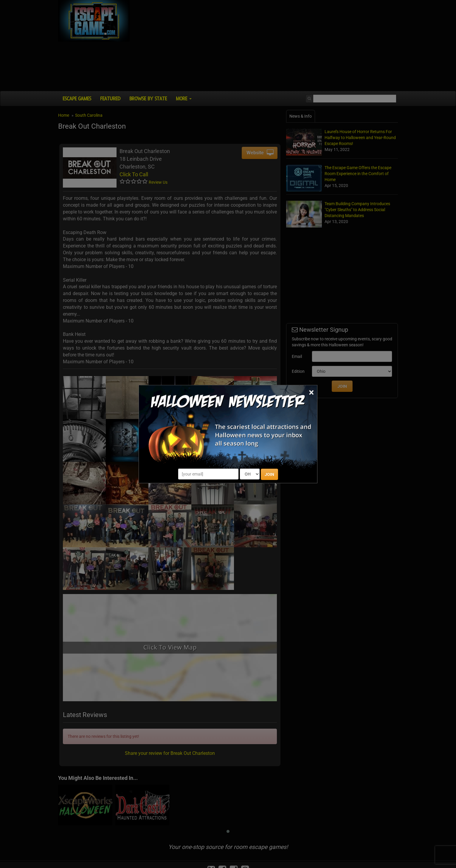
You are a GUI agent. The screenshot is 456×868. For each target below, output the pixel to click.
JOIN (269, 474)
